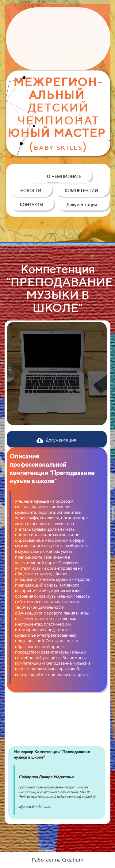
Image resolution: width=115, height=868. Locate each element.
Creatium (73, 860)
